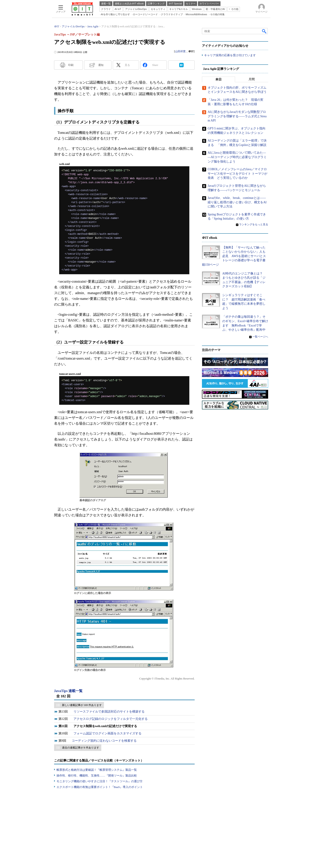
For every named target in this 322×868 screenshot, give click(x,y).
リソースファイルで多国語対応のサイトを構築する (109, 712)
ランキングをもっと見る (254, 224)
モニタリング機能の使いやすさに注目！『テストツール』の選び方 (100, 781)
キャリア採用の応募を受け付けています (230, 55)
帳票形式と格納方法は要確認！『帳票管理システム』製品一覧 (97, 770)
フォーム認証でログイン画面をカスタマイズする (107, 733)
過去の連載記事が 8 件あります (81, 748)
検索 (264, 31)
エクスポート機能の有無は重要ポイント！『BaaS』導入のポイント (100, 787)
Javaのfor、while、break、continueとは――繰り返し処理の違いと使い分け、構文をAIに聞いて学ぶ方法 (237, 202)
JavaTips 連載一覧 (68, 691)
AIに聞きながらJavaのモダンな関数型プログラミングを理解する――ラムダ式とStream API (237, 116)
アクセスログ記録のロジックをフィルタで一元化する (111, 719)
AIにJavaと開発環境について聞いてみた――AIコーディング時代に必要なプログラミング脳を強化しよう (237, 157)
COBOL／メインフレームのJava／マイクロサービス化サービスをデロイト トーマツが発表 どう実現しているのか (237, 174)
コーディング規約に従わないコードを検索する (104, 741)
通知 (101, 65)
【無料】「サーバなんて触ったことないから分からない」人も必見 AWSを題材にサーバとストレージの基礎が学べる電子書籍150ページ (234, 256)
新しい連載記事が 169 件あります (82, 705)
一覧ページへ (260, 337)
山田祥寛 (180, 51)
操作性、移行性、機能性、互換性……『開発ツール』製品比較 (97, 776)
